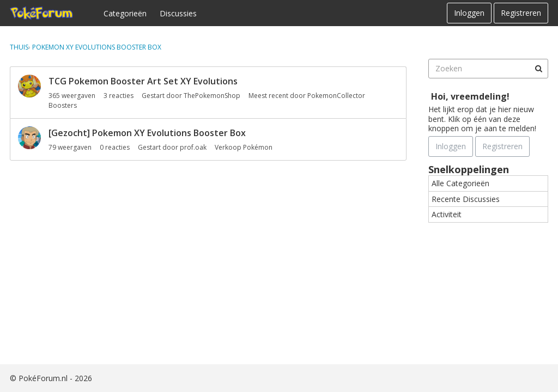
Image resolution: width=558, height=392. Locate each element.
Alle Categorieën (460, 183)
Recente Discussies (466, 199)
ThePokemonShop (212, 96)
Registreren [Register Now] (502, 146)
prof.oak (193, 147)
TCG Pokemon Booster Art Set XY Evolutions (143, 81)
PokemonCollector (336, 96)
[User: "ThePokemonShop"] (29, 86)
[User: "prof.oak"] (29, 138)
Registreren (521, 13)
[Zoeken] (538, 69)
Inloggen (469, 13)
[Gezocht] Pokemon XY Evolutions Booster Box (147, 133)
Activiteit (447, 214)
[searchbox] (488, 69)
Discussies (178, 13)
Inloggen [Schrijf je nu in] (451, 146)
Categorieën (125, 13)
